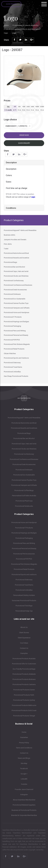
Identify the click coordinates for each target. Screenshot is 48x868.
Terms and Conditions (24, 748)
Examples (24, 653)
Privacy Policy (24, 743)
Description (11, 163)
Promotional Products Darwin (24, 690)
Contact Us (24, 648)
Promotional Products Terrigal (24, 716)
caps (33, 197)
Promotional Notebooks (24, 506)
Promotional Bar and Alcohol (24, 438)
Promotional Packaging (24, 538)
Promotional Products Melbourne (24, 705)
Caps (6, 33)
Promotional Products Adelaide (24, 674)
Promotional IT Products (24, 528)
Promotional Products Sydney (24, 700)
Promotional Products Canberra (24, 684)
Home (6, 25)
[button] (18, 126)
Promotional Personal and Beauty (24, 548)
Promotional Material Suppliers (24, 805)
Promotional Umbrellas (24, 590)
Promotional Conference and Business (24, 459)
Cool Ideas (24, 643)
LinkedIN (24, 779)
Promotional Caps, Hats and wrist (24, 444)
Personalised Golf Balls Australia (24, 496)
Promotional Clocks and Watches (24, 449)
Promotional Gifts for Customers (24, 664)
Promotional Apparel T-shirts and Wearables (22, 29)
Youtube (24, 784)
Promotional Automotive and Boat (24, 423)
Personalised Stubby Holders (24, 595)
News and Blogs (24, 758)
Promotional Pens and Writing (24, 543)
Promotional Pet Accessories (24, 554)
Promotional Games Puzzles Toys (24, 480)
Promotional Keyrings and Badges (24, 533)
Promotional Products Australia (25, 25)
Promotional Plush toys (24, 501)
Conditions (11, 208)
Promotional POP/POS (24, 559)
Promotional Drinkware (24, 470)
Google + (24, 774)
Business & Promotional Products (24, 810)
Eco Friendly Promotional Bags (24, 669)
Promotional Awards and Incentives (24, 428)
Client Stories (24, 633)
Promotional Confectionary (24, 454)
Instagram (24, 795)
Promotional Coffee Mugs (24, 490)
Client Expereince (24, 638)
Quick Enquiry (11, 4)
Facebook (24, 769)
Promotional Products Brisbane (24, 679)
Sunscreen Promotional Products (24, 601)
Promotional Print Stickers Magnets (24, 564)
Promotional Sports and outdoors (24, 575)
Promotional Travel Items (24, 585)
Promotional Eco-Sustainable (24, 475)
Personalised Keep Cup (24, 611)
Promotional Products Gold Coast (24, 710)
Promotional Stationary (24, 580)
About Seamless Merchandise (24, 800)
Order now (24, 135)
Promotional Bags (24, 433)
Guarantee (24, 737)
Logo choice (10, 119)
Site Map (24, 763)
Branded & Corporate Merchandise (24, 815)
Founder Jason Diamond (24, 789)
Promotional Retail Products (24, 569)
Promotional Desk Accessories (24, 464)
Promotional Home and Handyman (24, 522)
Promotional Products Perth (24, 695)
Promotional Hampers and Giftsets (24, 485)
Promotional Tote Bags (24, 606)
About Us (24, 627)
